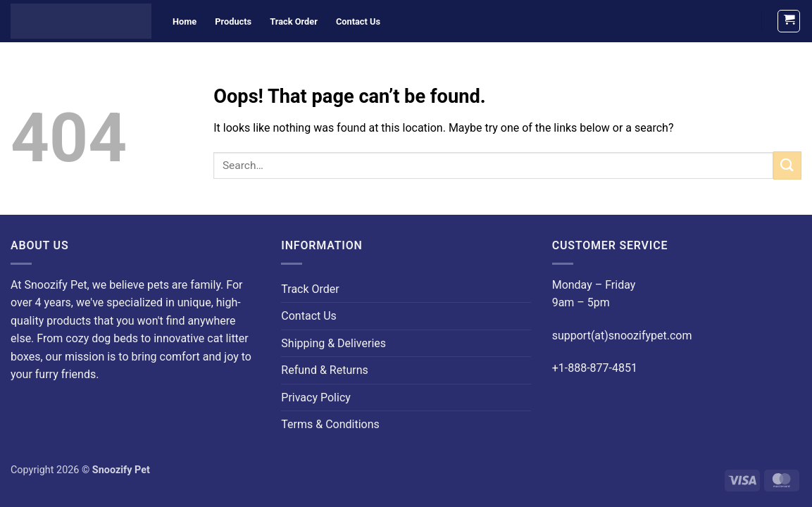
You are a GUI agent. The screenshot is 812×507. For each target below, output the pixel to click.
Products (233, 21)
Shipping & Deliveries (333, 343)
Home (185, 21)
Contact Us (358, 21)
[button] (789, 21)
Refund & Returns (324, 370)
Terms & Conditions (330, 424)
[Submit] (787, 165)
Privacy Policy (316, 398)
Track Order (294, 21)
